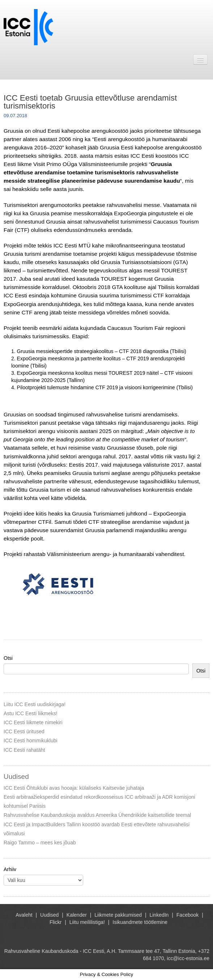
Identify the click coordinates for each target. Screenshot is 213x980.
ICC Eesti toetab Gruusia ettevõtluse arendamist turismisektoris (90, 102)
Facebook (188, 915)
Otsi (8, 658)
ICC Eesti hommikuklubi (31, 741)
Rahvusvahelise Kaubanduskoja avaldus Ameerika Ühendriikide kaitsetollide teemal (97, 815)
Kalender (77, 915)
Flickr (56, 922)
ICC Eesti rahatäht (24, 750)
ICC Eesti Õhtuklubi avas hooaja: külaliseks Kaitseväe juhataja (74, 788)
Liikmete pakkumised (118, 915)
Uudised (49, 915)
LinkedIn (159, 915)
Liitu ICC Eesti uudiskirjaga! (35, 704)
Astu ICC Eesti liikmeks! (31, 713)
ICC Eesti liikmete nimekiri (33, 722)
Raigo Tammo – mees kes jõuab (40, 843)
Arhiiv (10, 869)
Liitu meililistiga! (87, 922)
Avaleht (24, 915)
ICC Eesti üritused (24, 731)
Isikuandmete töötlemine (140, 922)
